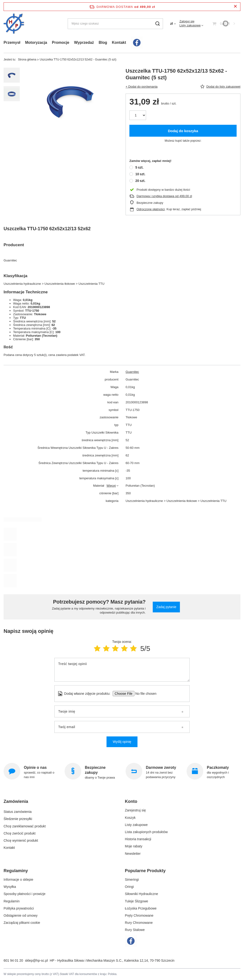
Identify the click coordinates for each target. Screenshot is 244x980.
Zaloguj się (187, 21)
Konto (131, 801)
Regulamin (12, 901)
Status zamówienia (18, 810)
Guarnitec (132, 372)
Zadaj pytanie (166, 607)
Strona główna (27, 60)
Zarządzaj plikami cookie (22, 923)
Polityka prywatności (19, 908)
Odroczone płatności (151, 209)
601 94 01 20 (13, 960)
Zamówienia (16, 801)
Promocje (61, 42)
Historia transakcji (138, 839)
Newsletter (133, 854)
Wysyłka (10, 887)
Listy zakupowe (190, 25)
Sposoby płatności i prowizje (25, 894)
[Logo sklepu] (14, 24)
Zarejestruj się (135, 810)
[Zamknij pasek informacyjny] (235, 7)
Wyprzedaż (84, 42)
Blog (103, 42)
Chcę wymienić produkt (21, 839)
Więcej (111, 486)
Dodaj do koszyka (183, 131)
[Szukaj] (158, 24)
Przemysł (12, 42)
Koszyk (130, 818)
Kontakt (119, 42)
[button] (59, 803)
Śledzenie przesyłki (18, 818)
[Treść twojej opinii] (122, 670)
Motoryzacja (36, 42)
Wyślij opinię (122, 742)
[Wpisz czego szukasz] (115, 24)
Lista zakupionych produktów (146, 832)
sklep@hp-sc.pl (36, 960)
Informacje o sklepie (18, 880)
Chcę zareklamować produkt (25, 825)
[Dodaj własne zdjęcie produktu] (144, 694)
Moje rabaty (134, 846)
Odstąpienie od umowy (20, 915)
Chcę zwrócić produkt (20, 832)
